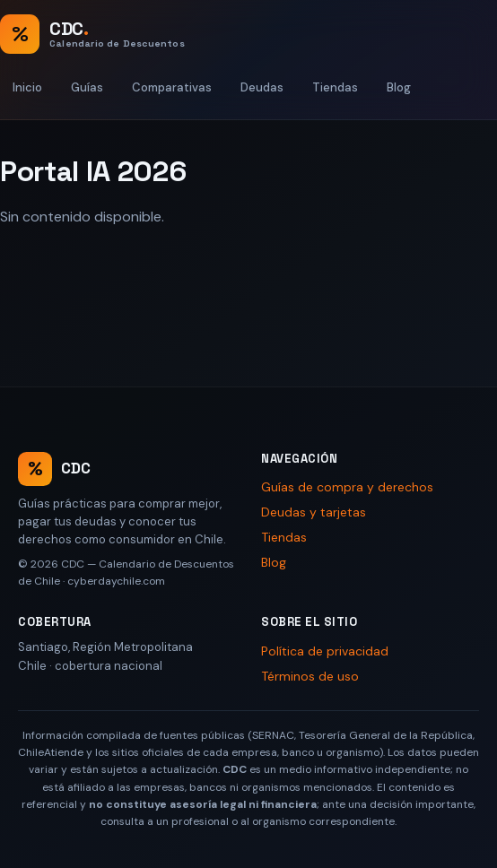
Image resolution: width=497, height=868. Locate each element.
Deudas (262, 87)
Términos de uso (310, 676)
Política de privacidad (325, 651)
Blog (399, 87)
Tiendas (335, 87)
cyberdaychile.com (116, 581)
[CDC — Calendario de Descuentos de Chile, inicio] (92, 34)
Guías (87, 87)
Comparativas (172, 87)
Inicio (27, 87)
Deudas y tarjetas (314, 512)
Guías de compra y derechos (347, 487)
